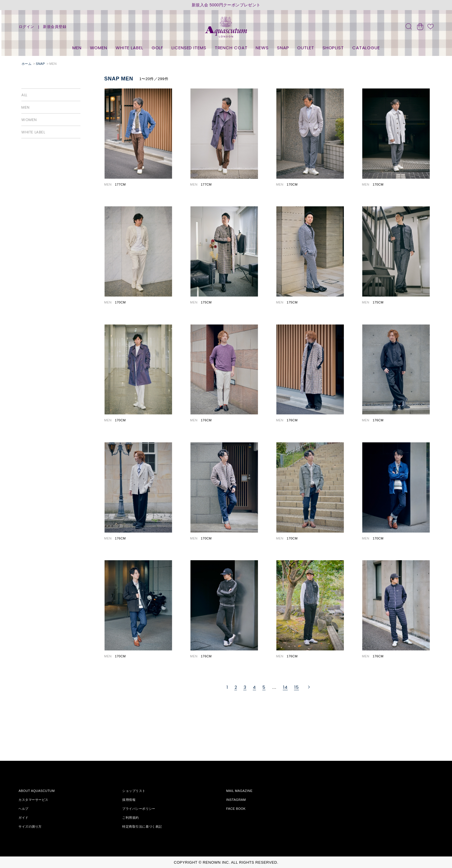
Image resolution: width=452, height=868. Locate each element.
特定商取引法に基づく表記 (142, 827)
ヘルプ (23, 809)
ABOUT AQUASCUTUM (36, 791)
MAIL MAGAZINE (239, 791)
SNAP (283, 48)
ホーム (27, 64)
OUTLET (306, 48)
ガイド (23, 818)
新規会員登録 (55, 27)
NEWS (262, 48)
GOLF (158, 48)
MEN (77, 48)
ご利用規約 (130, 818)
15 (297, 687)
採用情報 (129, 800)
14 (285, 687)
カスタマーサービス (33, 800)
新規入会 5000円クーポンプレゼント (226, 5)
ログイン (27, 27)
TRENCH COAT (231, 48)
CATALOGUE (366, 48)
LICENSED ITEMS (189, 48)
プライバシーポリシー (139, 809)
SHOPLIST (333, 48)
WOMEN (99, 48)
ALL (24, 95)
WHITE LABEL (129, 48)
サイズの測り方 (30, 827)
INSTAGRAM (236, 800)
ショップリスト (134, 791)
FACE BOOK (236, 809)
